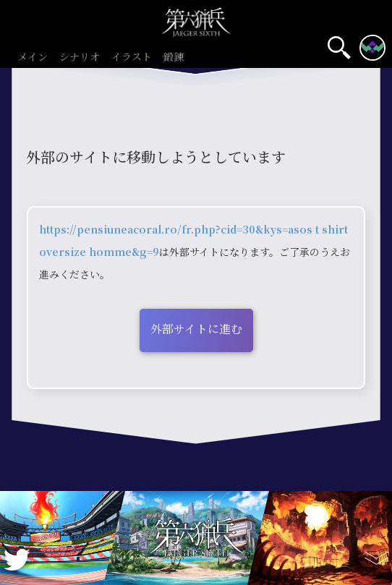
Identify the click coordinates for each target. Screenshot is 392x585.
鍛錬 (174, 57)
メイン (33, 57)
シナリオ (80, 57)
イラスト (132, 57)
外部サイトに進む (196, 329)
